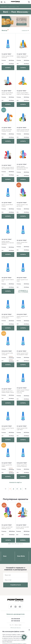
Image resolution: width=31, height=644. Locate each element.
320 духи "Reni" (7, 426)
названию (25, 31)
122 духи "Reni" (22, 164)
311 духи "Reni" (22, 351)
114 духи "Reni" (7, 91)
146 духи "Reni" (22, 203)
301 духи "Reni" (7, 314)
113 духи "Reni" (22, 54)
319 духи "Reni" (22, 388)
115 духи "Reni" (22, 91)
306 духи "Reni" (22, 314)
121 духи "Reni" (6, 165)
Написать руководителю (16, 614)
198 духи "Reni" (22, 278)
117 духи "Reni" (6, 128)
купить (8, 68)
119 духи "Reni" (22, 128)
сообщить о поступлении (23, 291)
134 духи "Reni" (7, 203)
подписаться (15, 585)
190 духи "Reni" (7, 239)
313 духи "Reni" (7, 389)
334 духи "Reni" (7, 525)
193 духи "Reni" (7, 278)
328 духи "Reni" (22, 463)
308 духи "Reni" (7, 351)
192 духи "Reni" (22, 240)
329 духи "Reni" (21, 525)
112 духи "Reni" (6, 54)
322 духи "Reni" (7, 463)
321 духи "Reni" (22, 426)
